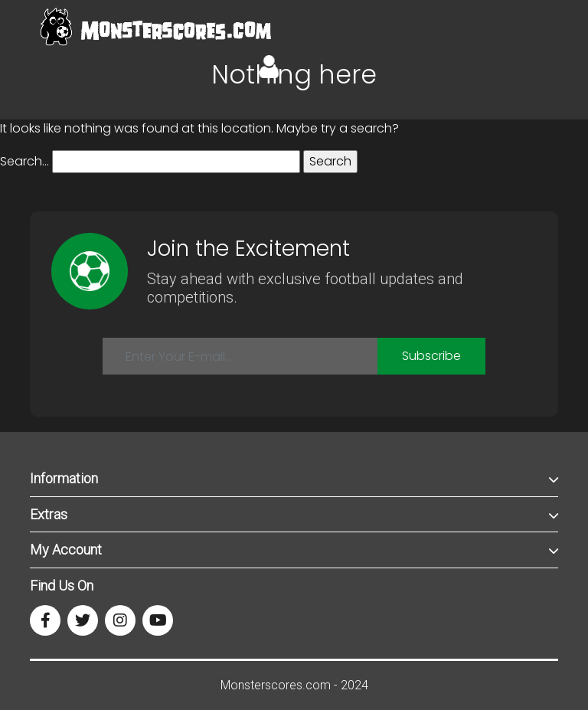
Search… (24, 161)
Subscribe (431, 356)
